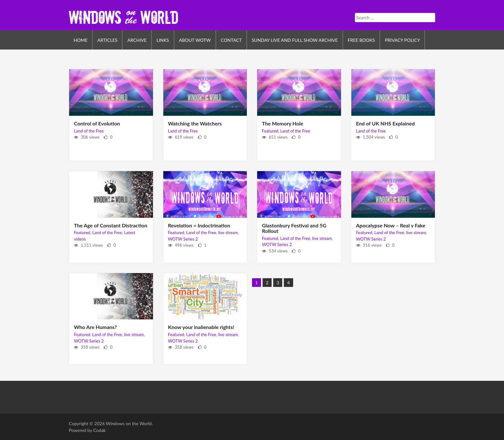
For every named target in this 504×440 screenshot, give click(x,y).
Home (81, 40)
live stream (228, 233)
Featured (270, 131)
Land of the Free (89, 131)
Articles (107, 40)
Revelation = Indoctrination (199, 225)
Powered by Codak (87, 430)
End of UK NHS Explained (386, 123)
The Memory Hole (283, 123)
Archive (137, 40)
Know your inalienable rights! (201, 327)
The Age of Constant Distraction (111, 225)
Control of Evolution (97, 123)
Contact (231, 40)
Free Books (361, 40)
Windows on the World (129, 423)
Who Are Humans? (95, 327)
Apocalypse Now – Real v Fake (391, 225)
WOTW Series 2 (183, 239)
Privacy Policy (402, 40)
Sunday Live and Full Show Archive (295, 40)
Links (163, 40)
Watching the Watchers (195, 123)
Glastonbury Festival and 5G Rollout (294, 228)
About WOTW (195, 40)
